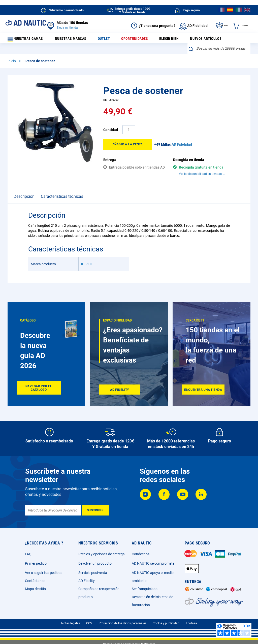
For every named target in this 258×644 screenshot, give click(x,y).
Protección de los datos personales (123, 623)
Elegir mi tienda (67, 28)
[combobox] (219, 51)
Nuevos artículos (202, 40)
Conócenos (141, 554)
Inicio (12, 64)
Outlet (107, 40)
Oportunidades (136, 40)
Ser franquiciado (145, 589)
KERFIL (87, 258)
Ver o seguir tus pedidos (44, 573)
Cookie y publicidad (166, 623)
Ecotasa (191, 623)
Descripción (24, 190)
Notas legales (71, 623)
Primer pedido (36, 563)
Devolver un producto (95, 563)
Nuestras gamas (28, 40)
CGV (89, 623)
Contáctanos (35, 581)
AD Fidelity (87, 581)
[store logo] (26, 23)
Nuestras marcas (77, 40)
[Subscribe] (95, 510)
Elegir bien (167, 40)
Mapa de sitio (35, 589)
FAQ (28, 554)
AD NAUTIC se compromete (153, 563)
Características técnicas (62, 190)
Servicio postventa (93, 573)
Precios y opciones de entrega (102, 554)
